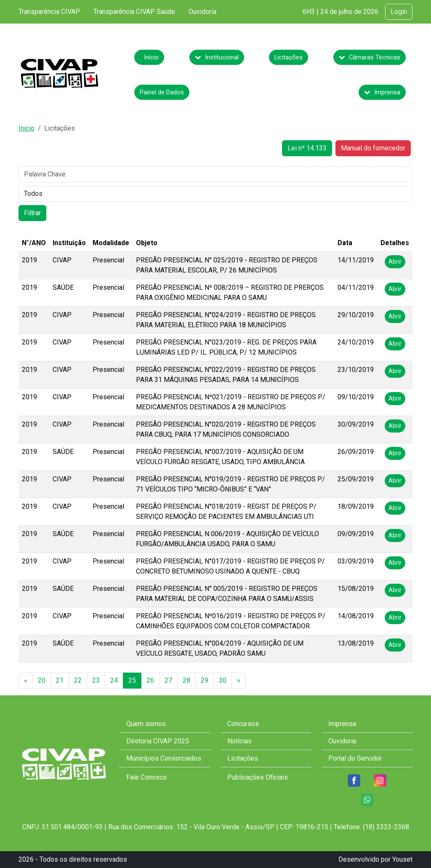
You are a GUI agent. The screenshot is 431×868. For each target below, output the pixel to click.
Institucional (217, 57)
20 (42, 680)
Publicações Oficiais (258, 777)
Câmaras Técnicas (370, 57)
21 (60, 680)
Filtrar (32, 213)
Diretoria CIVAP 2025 (158, 741)
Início (151, 57)
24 (114, 680)
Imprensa (382, 92)
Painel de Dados (162, 92)
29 (205, 680)
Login (399, 12)
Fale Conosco (146, 777)
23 (96, 680)
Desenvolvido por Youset (375, 859)
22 (78, 680)
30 (223, 680)
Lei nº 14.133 (307, 148)
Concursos (243, 724)
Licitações (289, 57)
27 (168, 680)
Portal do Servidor (355, 758)
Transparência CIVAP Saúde (134, 12)
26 (150, 680)
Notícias (239, 741)
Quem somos (146, 724)
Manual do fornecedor (373, 148)
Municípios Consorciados (164, 758)
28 (186, 680)
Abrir (395, 262)
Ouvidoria (202, 12)
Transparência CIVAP (49, 12)
